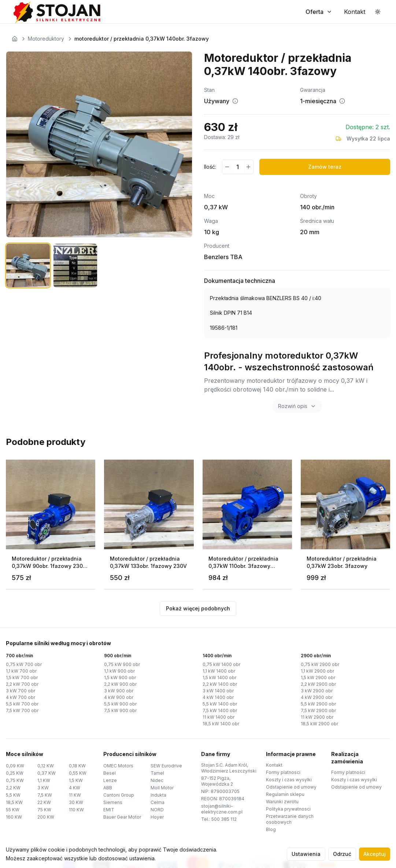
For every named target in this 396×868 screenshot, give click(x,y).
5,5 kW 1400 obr (220, 704)
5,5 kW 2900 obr (318, 704)
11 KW (75, 795)
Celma (158, 802)
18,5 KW (14, 802)
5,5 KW (13, 795)
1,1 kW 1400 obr (219, 671)
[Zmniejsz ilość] (227, 167)
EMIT (109, 810)
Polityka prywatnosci (288, 809)
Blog (271, 829)
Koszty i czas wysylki (289, 780)
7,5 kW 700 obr (22, 710)
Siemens (113, 802)
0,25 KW (15, 773)
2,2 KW (13, 788)
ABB (108, 788)
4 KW (75, 788)
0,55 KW (78, 773)
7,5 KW (45, 795)
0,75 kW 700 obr (24, 664)
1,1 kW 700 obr (21, 671)
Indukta (158, 795)
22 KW (44, 802)
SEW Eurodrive (166, 766)
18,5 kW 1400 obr (221, 724)
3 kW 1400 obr (218, 691)
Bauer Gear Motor (122, 817)
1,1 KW (44, 780)
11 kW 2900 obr (317, 717)
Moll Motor (162, 788)
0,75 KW (15, 780)
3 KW (43, 788)
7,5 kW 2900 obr (318, 710)
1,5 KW (76, 780)
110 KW (76, 810)
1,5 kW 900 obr (120, 678)
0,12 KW (46, 766)
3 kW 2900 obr (317, 691)
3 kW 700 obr (21, 691)
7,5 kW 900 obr (120, 710)
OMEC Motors (118, 766)
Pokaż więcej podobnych (198, 608)
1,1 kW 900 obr (119, 671)
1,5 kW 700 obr (22, 678)
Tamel (157, 773)
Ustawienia (306, 854)
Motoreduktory (46, 39)
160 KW (14, 817)
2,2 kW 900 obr (120, 684)
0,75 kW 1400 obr (221, 664)
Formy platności (348, 772)
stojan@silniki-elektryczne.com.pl (222, 809)
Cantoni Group (119, 795)
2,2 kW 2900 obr (318, 684)
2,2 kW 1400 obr (220, 684)
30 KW (76, 802)
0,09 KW (15, 766)
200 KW (46, 817)
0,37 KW (47, 773)
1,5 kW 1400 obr (219, 678)
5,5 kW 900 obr (120, 704)
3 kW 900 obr (119, 691)
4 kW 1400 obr (218, 697)
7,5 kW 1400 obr (220, 710)
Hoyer (157, 817)
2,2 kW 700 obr (22, 684)
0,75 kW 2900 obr (320, 664)
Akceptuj (375, 854)
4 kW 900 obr (119, 697)
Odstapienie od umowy (291, 787)
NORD (157, 810)
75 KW (44, 810)
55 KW (13, 810)
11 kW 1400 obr (219, 717)
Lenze (110, 780)
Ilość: (210, 167)
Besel (110, 773)
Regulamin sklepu (285, 794)
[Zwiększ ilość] (248, 167)
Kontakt (274, 765)
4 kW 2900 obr (317, 697)
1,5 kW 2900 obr (318, 678)
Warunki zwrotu (282, 802)
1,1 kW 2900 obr (317, 671)
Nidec (157, 780)
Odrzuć (342, 854)
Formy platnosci (283, 772)
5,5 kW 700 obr (22, 704)
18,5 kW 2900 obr (319, 724)
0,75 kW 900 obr (122, 664)
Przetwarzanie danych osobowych (290, 819)
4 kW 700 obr (21, 697)
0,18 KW (77, 766)
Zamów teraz (325, 167)
